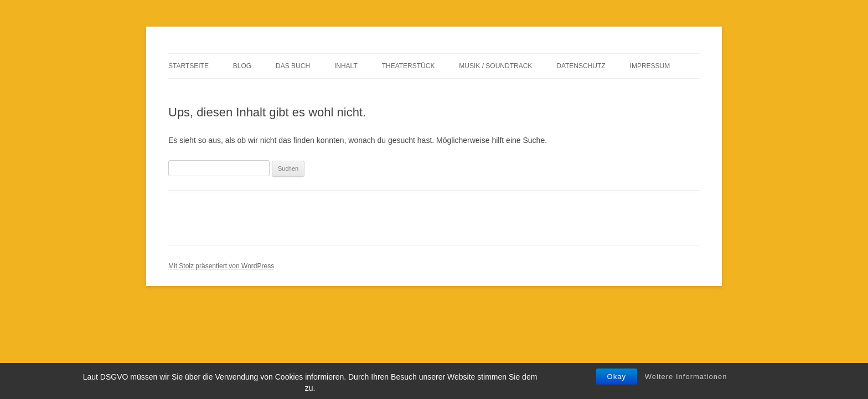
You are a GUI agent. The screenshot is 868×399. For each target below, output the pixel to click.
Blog (242, 66)
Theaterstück (409, 66)
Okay (617, 377)
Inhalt (346, 66)
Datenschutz (581, 66)
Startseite (188, 66)
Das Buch (293, 66)
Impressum (650, 66)
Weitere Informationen (686, 377)
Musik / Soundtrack (495, 66)
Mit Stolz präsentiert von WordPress (221, 266)
